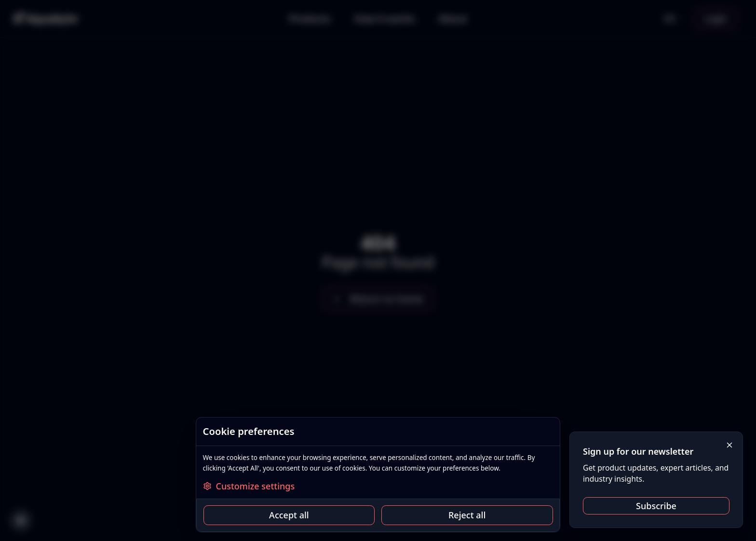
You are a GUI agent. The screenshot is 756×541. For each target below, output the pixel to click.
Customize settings (249, 486)
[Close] (730, 445)
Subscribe (656, 506)
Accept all (289, 515)
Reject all (467, 515)
